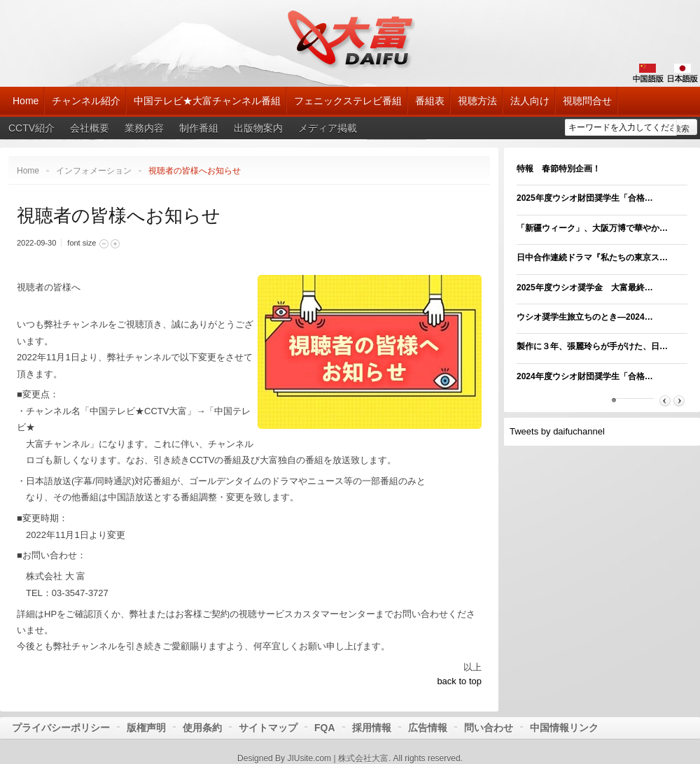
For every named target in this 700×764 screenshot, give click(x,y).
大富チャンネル (350, 38)
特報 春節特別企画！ (559, 169)
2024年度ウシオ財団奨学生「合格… (585, 376)
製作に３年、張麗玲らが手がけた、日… (592, 346)
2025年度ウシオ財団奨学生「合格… (585, 198)
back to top (459, 681)
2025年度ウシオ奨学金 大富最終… (585, 288)
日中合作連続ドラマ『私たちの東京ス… (592, 257)
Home (28, 171)
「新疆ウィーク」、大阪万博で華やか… (592, 228)
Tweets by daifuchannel (557, 431)
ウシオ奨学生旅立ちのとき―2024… (585, 317)
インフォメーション (94, 171)
